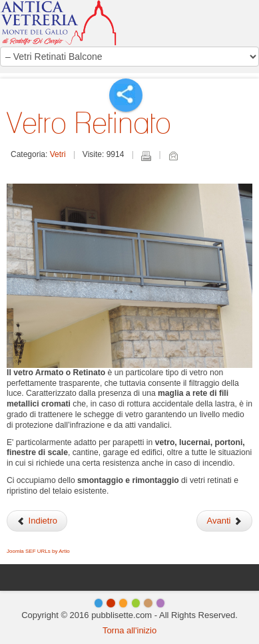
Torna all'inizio (129, 630)
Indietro (37, 521)
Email (173, 156)
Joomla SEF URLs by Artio (38, 551)
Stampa (146, 156)
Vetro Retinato (89, 122)
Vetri (58, 154)
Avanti (224, 521)
